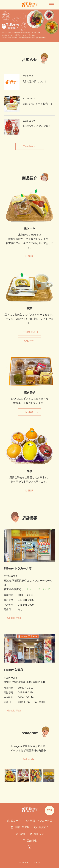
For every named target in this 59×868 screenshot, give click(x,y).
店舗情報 (30, 841)
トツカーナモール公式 (38, 589)
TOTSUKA (29, 332)
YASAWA (29, 341)
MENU (29, 256)
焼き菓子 (41, 827)
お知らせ (37, 834)
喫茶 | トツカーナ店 (39, 821)
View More (29, 146)
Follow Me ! (29, 759)
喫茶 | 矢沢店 (20, 827)
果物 (20, 834)
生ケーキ (14, 821)
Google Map (14, 618)
